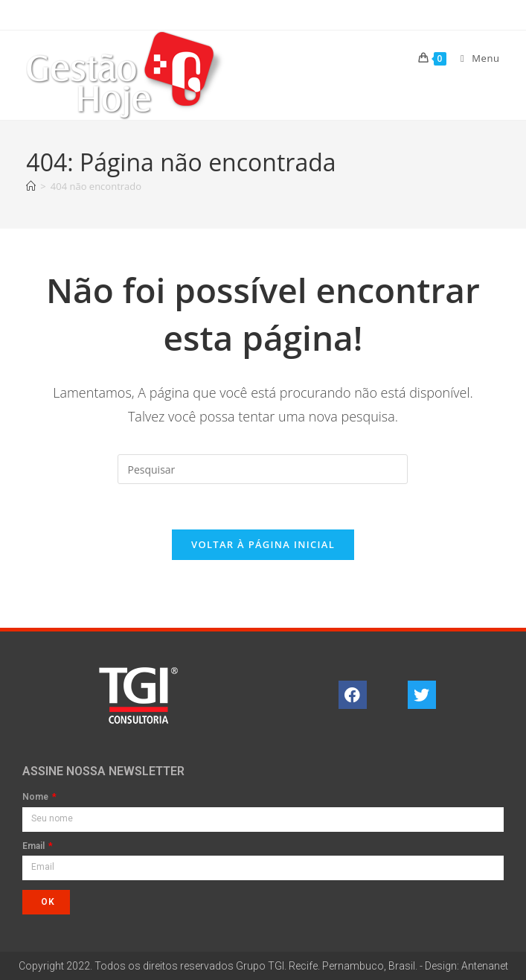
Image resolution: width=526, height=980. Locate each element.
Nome (36, 797)
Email (35, 846)
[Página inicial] (31, 186)
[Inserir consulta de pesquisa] (263, 469)
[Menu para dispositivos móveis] (475, 58)
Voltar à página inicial (263, 544)
